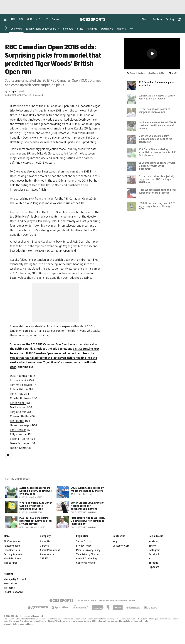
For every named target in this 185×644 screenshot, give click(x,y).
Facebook (154, 554)
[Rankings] (92, 29)
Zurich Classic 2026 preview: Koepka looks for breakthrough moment (88, 506)
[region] (152, 54)
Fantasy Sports (12, 546)
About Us (45, 542)
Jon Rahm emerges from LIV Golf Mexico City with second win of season (157, 125)
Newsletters (11, 584)
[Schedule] (68, 29)
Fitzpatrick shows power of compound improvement (154, 110)
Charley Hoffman (21, 398)
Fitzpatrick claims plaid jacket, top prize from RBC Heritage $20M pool (156, 179)
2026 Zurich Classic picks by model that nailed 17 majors (87, 489)
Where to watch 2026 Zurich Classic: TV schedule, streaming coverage (36, 506)
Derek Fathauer (20, 443)
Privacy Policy (84, 546)
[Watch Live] (107, 29)
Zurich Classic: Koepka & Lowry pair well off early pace (157, 97)
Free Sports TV (12, 550)
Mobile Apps (11, 563)
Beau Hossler (18, 430)
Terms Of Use (84, 542)
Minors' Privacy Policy (88, 550)
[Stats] (80, 29)
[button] (132, 29)
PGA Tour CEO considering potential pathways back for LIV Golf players (36, 521)
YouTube (154, 542)
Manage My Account (15, 579)
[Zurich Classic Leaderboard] (42, 29)
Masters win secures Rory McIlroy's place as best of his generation (155, 139)
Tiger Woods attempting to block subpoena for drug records (157, 191)
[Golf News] (16, 29)
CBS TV (44, 559)
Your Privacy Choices (88, 554)
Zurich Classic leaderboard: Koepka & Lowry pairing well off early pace (36, 491)
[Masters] (121, 29)
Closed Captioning (86, 559)
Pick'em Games (12, 542)
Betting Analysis (13, 554)
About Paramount (50, 550)
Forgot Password (13, 592)
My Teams (9, 588)
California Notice (86, 563)
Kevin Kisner (18, 403)
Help (115, 542)
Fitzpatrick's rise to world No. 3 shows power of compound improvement (88, 521)
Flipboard (154, 567)
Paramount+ (47, 554)
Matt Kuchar (18, 407)
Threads (153, 563)
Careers (44, 546)
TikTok (152, 546)
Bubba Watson (41, 133)
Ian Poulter (17, 421)
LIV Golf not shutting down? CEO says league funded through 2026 (157, 206)
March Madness (12, 559)
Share (172, 73)
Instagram (155, 550)
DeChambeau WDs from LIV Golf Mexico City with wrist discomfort (157, 166)
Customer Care (121, 546)
